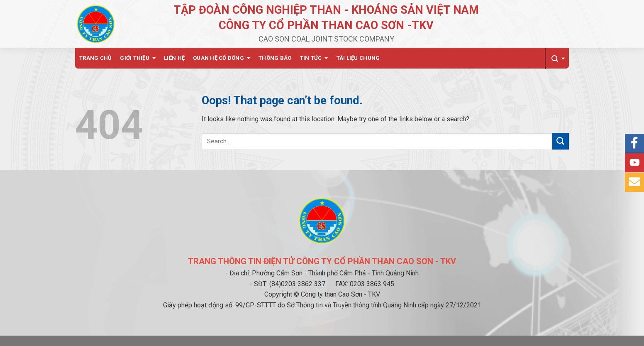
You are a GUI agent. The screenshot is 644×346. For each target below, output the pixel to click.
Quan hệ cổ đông (218, 58)
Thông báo (275, 58)
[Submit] (561, 141)
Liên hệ (174, 58)
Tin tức (311, 58)
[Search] (557, 59)
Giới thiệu (135, 58)
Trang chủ (95, 58)
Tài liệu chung (358, 58)
